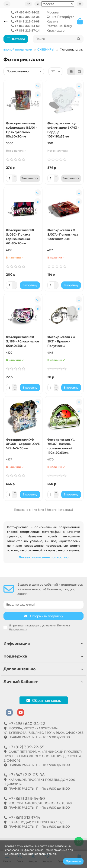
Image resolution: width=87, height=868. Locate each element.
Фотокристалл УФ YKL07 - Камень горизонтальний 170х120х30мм (61, 446)
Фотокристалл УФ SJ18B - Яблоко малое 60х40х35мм (23, 341)
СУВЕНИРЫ (46, 49)
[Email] (43, 605)
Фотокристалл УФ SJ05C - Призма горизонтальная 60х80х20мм (20, 237)
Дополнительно (43, 669)
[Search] (58, 39)
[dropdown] (7, 4)
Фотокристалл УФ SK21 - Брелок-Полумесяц (61, 341)
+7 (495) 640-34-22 (27, 724)
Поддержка (43, 656)
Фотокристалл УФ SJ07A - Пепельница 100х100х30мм (63, 235)
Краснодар (56, 30)
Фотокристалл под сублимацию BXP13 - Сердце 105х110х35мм (63, 130)
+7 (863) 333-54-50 (27, 798)
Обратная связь (44, 700)
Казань (52, 21)
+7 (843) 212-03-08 (27, 775)
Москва (53, 12)
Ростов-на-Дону (59, 26)
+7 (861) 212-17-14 (24, 817)
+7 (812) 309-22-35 (26, 747)
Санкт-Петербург (60, 17)
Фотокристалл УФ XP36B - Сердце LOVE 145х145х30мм (23, 444)
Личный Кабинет (43, 682)
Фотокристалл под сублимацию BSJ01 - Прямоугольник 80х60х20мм (22, 130)
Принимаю (73, 861)
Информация (43, 643)
